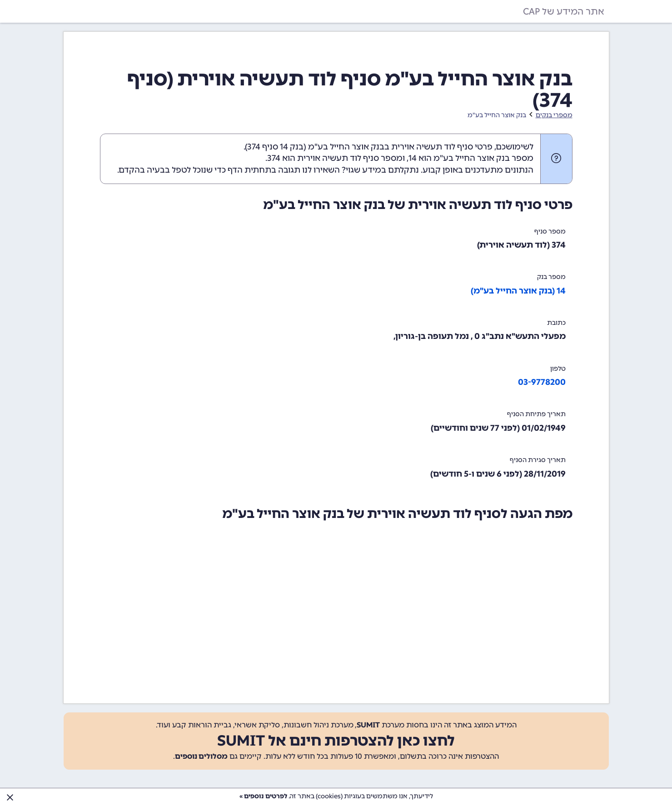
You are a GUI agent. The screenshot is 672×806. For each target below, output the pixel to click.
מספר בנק (551, 277)
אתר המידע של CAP (564, 11)
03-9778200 (542, 382)
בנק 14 (292, 147)
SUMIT (368, 725)
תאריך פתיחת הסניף (536, 414)
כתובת (556, 323)
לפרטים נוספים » (263, 796)
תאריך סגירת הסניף (538, 460)
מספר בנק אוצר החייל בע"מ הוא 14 (471, 158)
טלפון (558, 369)
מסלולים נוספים (201, 756)
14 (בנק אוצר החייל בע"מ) (518, 291)
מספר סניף (550, 231)
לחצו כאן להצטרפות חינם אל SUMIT (336, 741)
